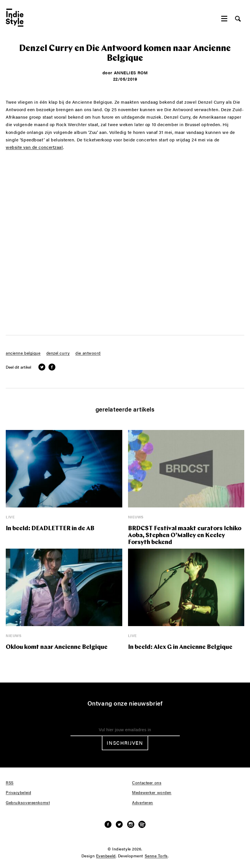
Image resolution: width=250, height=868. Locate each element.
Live (10, 517)
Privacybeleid (18, 793)
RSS (10, 783)
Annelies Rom (131, 72)
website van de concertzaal (34, 147)
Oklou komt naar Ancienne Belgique (57, 647)
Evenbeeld (106, 856)
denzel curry (58, 353)
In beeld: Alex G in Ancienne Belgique (180, 647)
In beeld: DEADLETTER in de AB (50, 529)
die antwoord (88, 353)
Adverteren (143, 803)
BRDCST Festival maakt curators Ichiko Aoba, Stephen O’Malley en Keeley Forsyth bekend (185, 535)
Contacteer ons (147, 783)
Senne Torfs (156, 856)
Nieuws (136, 517)
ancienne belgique (23, 353)
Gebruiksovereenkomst (28, 803)
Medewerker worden (152, 793)
